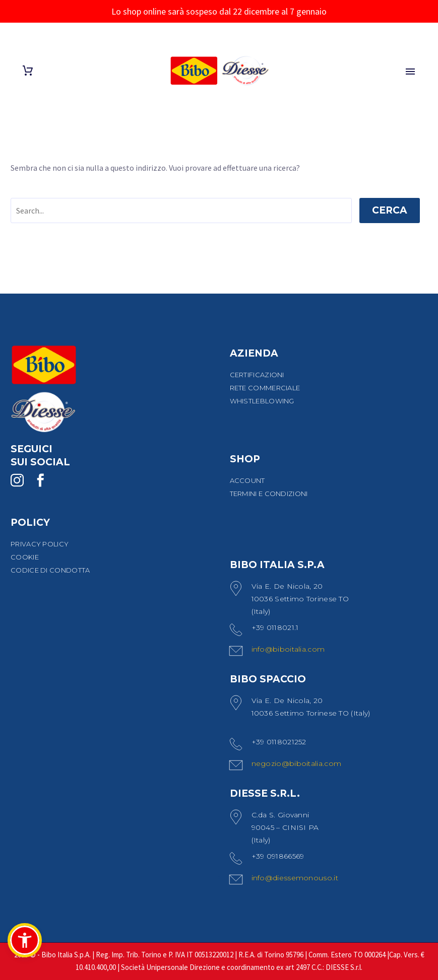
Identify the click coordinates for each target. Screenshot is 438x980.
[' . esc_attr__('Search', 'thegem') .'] (181, 211)
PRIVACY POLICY (40, 544)
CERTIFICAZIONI (257, 375)
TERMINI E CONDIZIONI (269, 494)
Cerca (390, 210)
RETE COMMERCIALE (265, 388)
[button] (25, 940)
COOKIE (25, 557)
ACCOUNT (247, 480)
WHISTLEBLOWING (262, 401)
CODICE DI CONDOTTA (50, 570)
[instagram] (17, 480)
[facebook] (40, 480)
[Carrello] (28, 71)
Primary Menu (410, 72)
